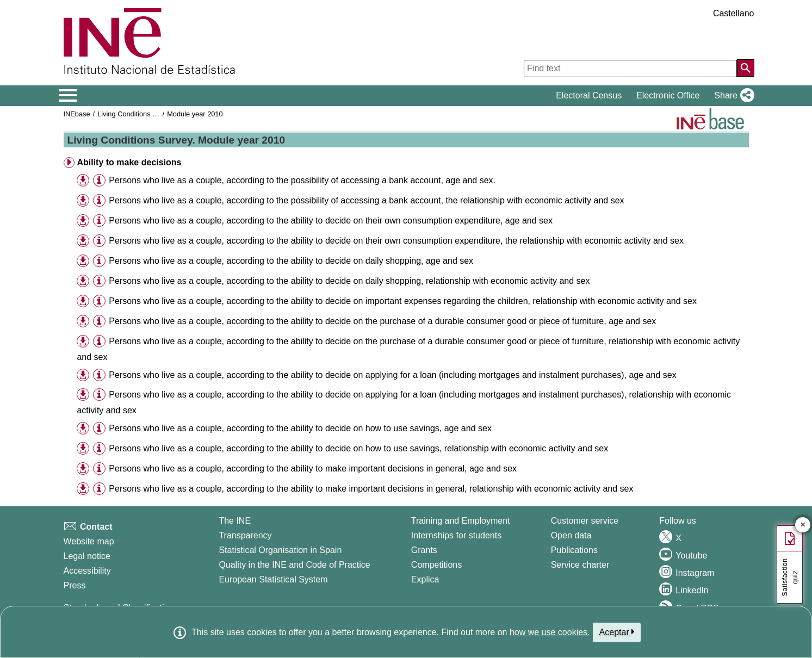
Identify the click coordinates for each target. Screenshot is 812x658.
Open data (571, 535)
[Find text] (630, 69)
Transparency (245, 535)
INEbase (77, 114)
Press (75, 585)
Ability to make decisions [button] (129, 162)
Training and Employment (461, 521)
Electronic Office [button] (668, 95)
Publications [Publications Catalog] (574, 550)
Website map (89, 541)
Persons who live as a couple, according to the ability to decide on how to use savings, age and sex (300, 428)
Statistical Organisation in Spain (280, 550)
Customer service (585, 521)
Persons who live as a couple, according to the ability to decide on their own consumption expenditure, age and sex (331, 221)
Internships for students (456, 535)
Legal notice (87, 556)
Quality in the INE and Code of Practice (294, 565)
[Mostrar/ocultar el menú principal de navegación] (68, 96)
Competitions (436, 565)
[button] (732, 96)
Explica (425, 579)
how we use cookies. (550, 632)
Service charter (580, 565)
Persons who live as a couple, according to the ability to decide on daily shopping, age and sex (291, 261)
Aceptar (617, 632)
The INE (235, 521)
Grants (424, 550)
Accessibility (87, 571)
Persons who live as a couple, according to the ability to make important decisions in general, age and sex (313, 468)
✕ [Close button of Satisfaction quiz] (803, 525)
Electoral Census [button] (589, 95)
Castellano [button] (734, 13)
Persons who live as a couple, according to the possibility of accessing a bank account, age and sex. (302, 180)
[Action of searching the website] (746, 68)
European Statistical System (273, 579)
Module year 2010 (195, 114)
